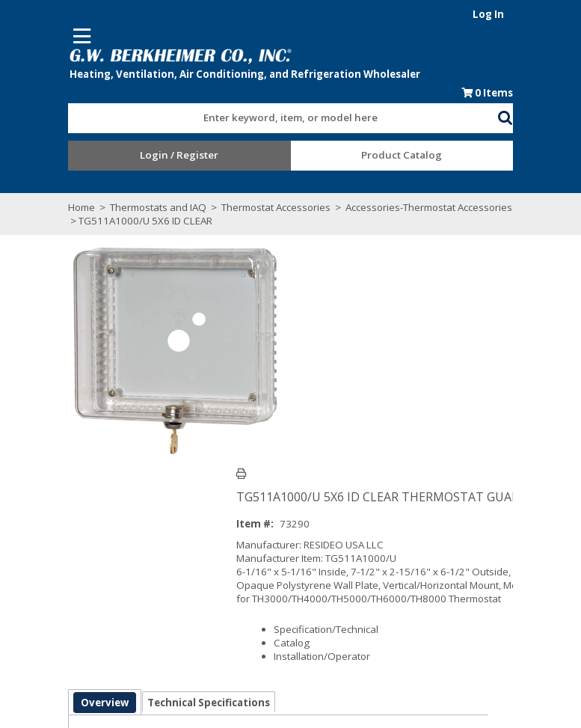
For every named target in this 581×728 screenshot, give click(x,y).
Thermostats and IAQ (101, 211)
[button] (563, 119)
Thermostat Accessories (219, 211)
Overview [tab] (48, 492)
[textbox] (276, 122)
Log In (546, 14)
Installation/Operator (347, 442)
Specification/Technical (351, 415)
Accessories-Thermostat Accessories (372, 211)
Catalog (316, 429)
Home (25, 211)
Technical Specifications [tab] (152, 492)
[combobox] (283, 118)
